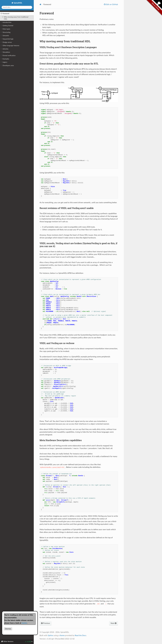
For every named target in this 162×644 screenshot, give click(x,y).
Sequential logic (7, 39)
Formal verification (8, 56)
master (24, 623)
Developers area (7, 66)
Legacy (4, 62)
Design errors (6, 42)
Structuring (6, 32)
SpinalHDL (18, 3)
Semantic (5, 36)
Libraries (4, 49)
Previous (46, 623)
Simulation (5, 52)
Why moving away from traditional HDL (15, 18)
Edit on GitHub (112, 4)
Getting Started (7, 26)
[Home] (40, 4)
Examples (5, 59)
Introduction (6, 22)
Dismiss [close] (8, 629)
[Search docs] (17, 7)
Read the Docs (80, 635)
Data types (5, 29)
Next (114, 623)
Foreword (5, 14)
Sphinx (51, 635)
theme (62, 635)
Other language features (10, 46)
